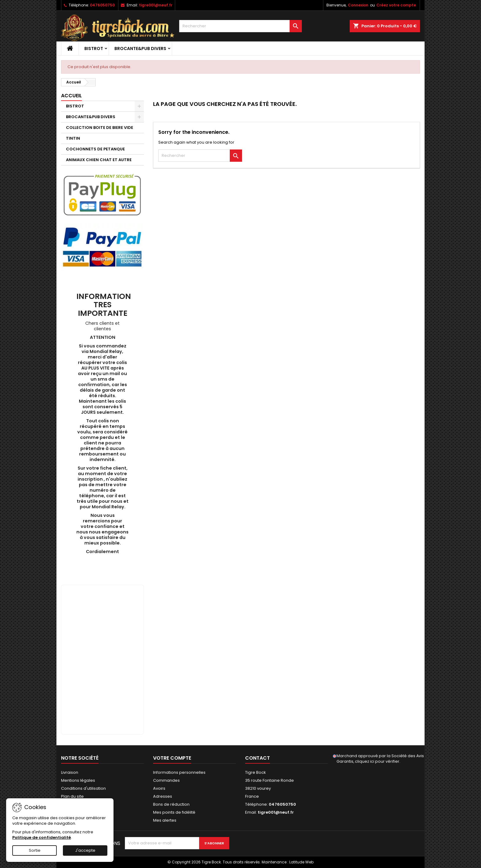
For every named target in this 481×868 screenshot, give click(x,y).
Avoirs (159, 788)
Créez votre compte (396, 5)
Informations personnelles (179, 772)
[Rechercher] (240, 26)
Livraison (70, 772)
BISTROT (94, 48)
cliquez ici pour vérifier (377, 761)
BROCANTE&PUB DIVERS (140, 48)
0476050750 (102, 5)
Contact (258, 758)
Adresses (163, 796)
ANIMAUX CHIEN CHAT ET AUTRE (99, 160)
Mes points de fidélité (174, 812)
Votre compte (172, 758)
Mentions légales (78, 780)
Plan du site (72, 796)
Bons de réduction (171, 804)
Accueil (71, 96)
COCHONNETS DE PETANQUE (95, 149)
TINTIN (73, 138)
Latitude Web (301, 862)
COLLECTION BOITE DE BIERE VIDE (100, 128)
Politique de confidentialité (42, 837)
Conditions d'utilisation (83, 788)
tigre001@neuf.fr (156, 5)
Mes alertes (165, 820)
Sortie (35, 850)
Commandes (166, 780)
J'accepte (85, 850)
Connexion (358, 5)
